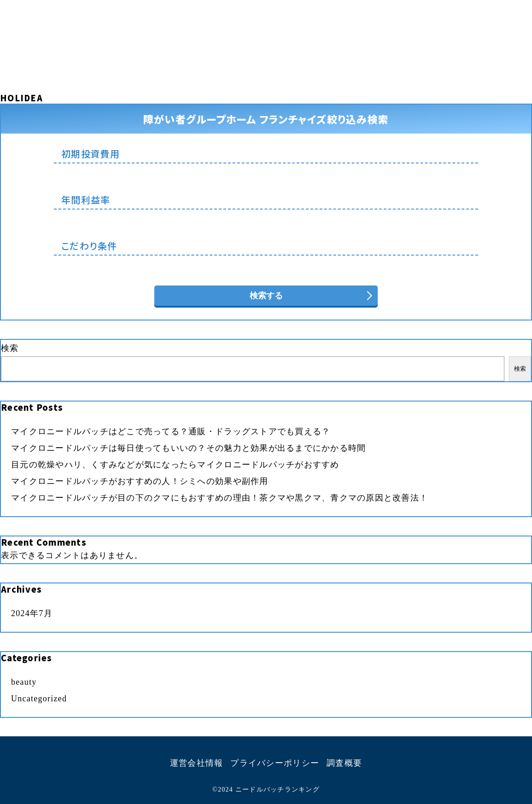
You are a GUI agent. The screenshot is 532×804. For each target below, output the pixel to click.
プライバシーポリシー (275, 763)
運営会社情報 (197, 763)
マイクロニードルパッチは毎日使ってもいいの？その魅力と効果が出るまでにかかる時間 (188, 448)
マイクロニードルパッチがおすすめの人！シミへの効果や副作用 (140, 481)
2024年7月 (32, 613)
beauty (24, 682)
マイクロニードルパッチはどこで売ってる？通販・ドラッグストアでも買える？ (171, 431)
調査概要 (344, 763)
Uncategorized (39, 699)
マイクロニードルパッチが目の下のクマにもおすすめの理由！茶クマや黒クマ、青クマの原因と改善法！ (219, 498)
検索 (10, 348)
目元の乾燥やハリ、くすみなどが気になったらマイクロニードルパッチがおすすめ (175, 465)
